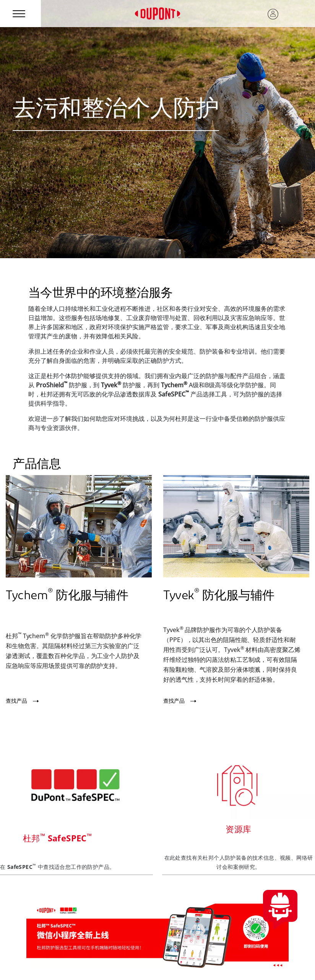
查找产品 (16, 701)
